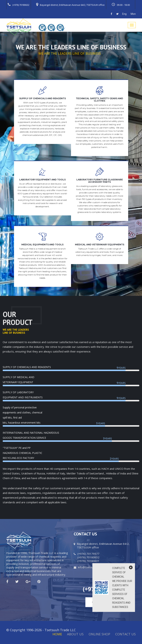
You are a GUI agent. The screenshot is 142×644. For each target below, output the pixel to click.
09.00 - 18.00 (121, 5)
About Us (75, 634)
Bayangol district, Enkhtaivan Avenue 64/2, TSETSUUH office (70, 5)
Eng (124, 14)
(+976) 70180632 (19, 5)
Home (57, 634)
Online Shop (99, 634)
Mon (133, 14)
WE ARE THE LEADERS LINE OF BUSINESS (70, 53)
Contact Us (125, 634)
